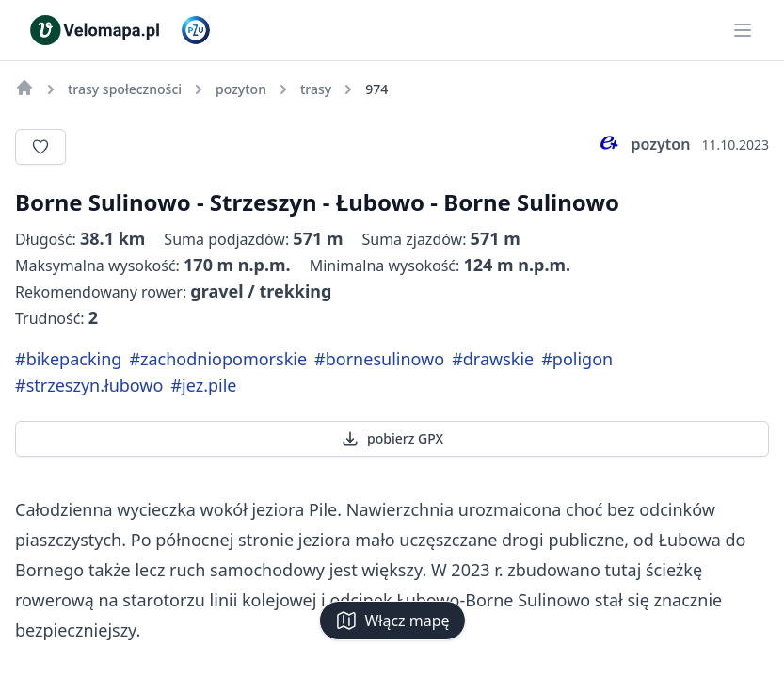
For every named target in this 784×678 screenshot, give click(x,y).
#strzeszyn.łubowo (89, 385)
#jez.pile (203, 385)
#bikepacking (68, 359)
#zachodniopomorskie (218, 359)
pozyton (642, 144)
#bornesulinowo (379, 359)
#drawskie (493, 359)
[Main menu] (743, 30)
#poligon (577, 359)
